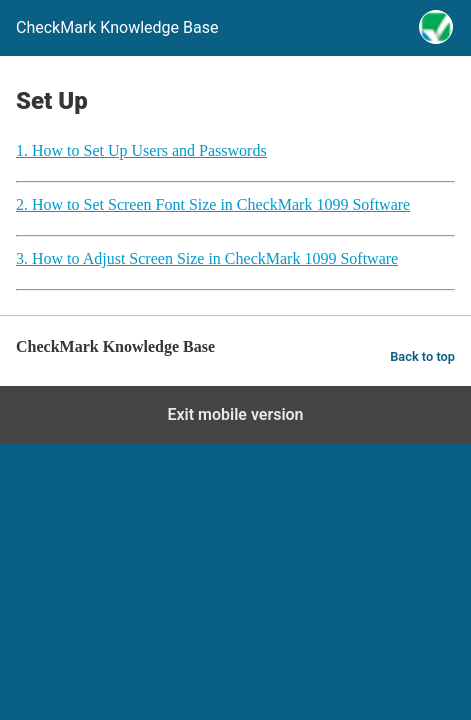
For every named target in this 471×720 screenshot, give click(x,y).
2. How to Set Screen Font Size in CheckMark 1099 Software (213, 204)
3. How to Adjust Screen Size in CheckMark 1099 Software (207, 258)
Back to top (422, 356)
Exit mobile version (235, 414)
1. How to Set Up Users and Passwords (141, 150)
